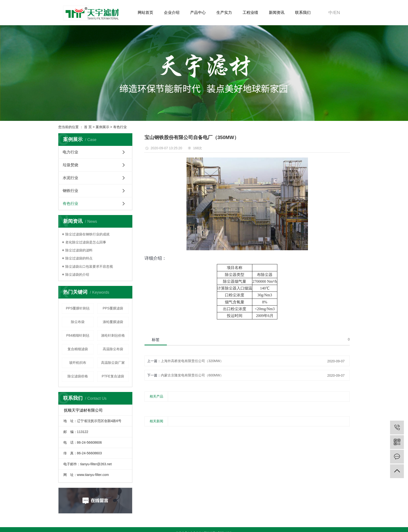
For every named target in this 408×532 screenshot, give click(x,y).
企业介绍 (172, 12)
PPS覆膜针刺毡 (78, 308)
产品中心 (198, 12)
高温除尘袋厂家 (113, 363)
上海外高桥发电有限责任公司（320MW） (192, 361)
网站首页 (145, 12)
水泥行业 (70, 178)
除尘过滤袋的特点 (79, 258)
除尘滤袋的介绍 (77, 274)
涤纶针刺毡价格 (113, 335)
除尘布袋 (78, 322)
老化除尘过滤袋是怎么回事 (86, 242)
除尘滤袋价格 (78, 376)
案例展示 (102, 127)
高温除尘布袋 (113, 349)
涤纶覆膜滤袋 (113, 322)
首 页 (88, 127)
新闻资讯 (277, 12)
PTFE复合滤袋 (113, 376)
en (337, 13)
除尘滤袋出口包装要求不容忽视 (89, 266)
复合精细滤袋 (78, 349)
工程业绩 (250, 12)
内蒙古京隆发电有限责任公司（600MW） (192, 375)
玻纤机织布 (78, 363)
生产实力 (224, 12)
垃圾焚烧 (70, 165)
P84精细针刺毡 (78, 335)
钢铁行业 (70, 191)
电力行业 (70, 152)
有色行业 (120, 127)
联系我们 (303, 12)
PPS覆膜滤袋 (113, 308)
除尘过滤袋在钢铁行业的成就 (87, 234)
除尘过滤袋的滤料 (79, 250)
